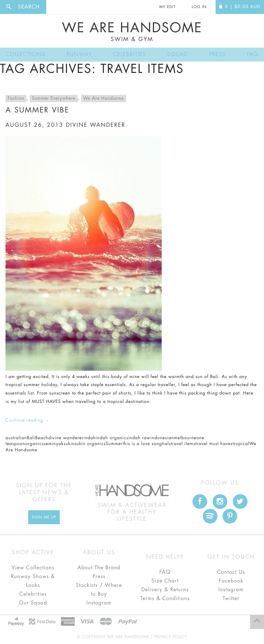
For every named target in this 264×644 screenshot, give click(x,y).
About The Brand (99, 568)
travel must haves (214, 444)
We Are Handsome (132, 32)
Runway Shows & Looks (33, 581)
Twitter (231, 599)
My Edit (167, 7)
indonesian (162, 438)
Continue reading (27, 421)
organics (35, 444)
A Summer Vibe (37, 110)
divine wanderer (96, 125)
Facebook (231, 581)
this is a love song (142, 444)
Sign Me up (44, 517)
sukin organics (90, 444)
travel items (183, 444)
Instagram (99, 603)
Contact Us (231, 572)
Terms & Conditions (165, 599)
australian (16, 438)
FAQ (253, 54)
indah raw (139, 438)
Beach (42, 438)
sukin (69, 444)
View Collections (33, 568)
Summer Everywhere (54, 99)
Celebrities (130, 54)
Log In (199, 7)
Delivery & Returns (165, 590)
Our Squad (33, 603)
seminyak (54, 444)
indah (90, 438)
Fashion (16, 99)
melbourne (185, 438)
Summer (114, 444)
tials (166, 444)
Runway (79, 54)
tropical (241, 444)
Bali (31, 438)
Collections (25, 54)
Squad (178, 54)
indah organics (112, 438)
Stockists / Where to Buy (99, 590)
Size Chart (165, 581)
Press (217, 54)
